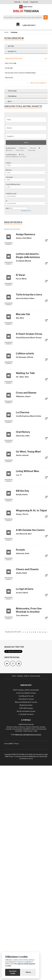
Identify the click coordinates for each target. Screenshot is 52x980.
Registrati (34, 2)
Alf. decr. (33, 362)
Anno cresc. (20, 365)
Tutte (22, 369)
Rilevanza (9, 365)
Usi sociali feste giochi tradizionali (20, 73)
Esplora (26, 890)
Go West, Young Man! (28, 666)
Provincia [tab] (11, 311)
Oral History (23, 646)
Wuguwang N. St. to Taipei (31, 725)
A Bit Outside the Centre (30, 744)
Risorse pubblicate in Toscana (16, 371)
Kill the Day (23, 705)
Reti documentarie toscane (26, 926)
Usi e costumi (11, 63)
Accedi (26, 2)
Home (6, 32)
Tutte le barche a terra (29, 509)
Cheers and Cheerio (27, 784)
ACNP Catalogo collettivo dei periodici (26, 904)
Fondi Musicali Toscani (26, 910)
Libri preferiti (26, 25)
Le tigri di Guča (25, 803)
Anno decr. (32, 365)
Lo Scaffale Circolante (26, 929)
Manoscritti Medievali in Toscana (26, 916)
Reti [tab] (8, 316)
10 (40, 847)
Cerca (26, 357)
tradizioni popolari (26, 59)
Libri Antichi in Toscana (26, 913)
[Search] (25, 17)
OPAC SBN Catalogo (26, 923)
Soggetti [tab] (11, 51)
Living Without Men (27, 686)
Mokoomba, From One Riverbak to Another (29, 824)
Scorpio (20, 764)
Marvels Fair (23, 529)
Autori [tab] (9, 46)
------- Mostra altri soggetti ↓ (37, 83)
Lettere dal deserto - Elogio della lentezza (28, 470)
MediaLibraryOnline (26, 920)
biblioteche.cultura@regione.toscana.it (28, 949)
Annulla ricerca (26, 425)
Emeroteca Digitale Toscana (26, 907)
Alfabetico (23, 362)
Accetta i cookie (13, 972)
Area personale (35, 890)
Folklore (9, 68)
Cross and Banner (26, 607)
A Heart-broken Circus (29, 548)
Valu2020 (9, 78)
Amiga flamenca (25, 449)
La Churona (23, 627)
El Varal (20, 489)
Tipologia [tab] (11, 305)
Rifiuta (28, 972)
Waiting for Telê (25, 588)
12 (45, 847)
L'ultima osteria (25, 568)
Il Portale (17, 2)
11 (43, 847)
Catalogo (14, 32)
